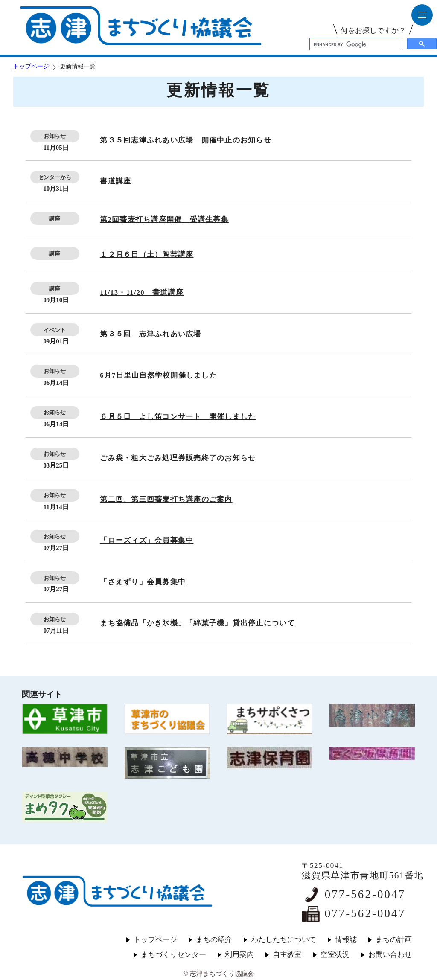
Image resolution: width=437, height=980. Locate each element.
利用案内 (239, 955)
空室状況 (335, 955)
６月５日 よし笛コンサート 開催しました (178, 417)
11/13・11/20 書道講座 (142, 292)
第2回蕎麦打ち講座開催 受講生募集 (164, 220)
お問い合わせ (390, 955)
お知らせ (55, 136)
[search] (354, 44)
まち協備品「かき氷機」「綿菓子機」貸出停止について (197, 623)
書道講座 (115, 181)
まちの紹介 (214, 940)
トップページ (31, 66)
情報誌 (346, 940)
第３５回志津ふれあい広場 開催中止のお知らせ (186, 140)
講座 (55, 219)
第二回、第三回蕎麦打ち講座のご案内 (166, 499)
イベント (55, 330)
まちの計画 (394, 940)
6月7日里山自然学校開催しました (159, 375)
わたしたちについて (284, 940)
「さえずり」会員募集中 (143, 582)
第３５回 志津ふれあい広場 (150, 334)
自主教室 (287, 955)
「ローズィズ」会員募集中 (147, 540)
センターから (55, 177)
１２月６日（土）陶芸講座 (147, 254)
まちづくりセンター (173, 955)
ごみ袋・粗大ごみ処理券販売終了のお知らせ (178, 458)
